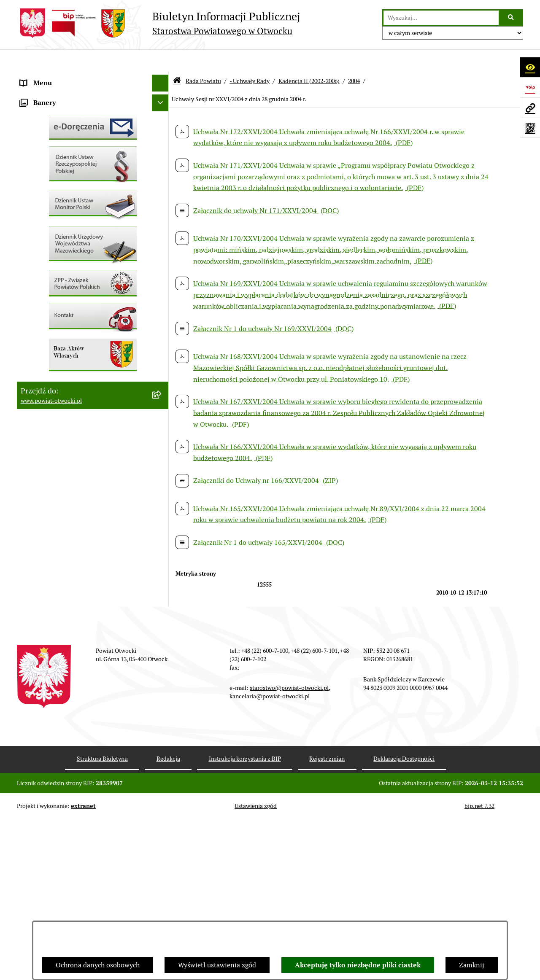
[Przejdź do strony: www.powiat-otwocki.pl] (530, 108)
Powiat (31, 145)
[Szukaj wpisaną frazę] (512, 18)
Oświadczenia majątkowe (58, 381)
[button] (162, 112)
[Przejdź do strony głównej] (158, 23)
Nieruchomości (43, 314)
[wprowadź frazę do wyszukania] (441, 18)
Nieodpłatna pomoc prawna (62, 162)
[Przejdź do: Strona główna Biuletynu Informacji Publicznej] (177, 59)
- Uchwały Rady (250, 58)
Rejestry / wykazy (46, 280)
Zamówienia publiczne (55, 330)
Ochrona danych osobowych (98, 965)
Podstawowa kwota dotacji (60, 347)
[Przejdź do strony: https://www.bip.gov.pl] (530, 87)
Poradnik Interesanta (52, 128)
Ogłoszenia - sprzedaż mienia (65, 246)
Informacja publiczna (52, 195)
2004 (354, 58)
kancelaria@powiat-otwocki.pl (270, 857)
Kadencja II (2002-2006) (309, 58)
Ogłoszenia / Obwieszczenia (63, 229)
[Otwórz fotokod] (530, 128)
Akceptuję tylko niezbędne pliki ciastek (358, 965)
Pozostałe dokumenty (53, 212)
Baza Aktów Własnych (53, 442)
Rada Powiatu (41, 77)
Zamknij (472, 965)
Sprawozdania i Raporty (56, 263)
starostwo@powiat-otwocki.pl (289, 849)
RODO (30, 179)
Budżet (31, 398)
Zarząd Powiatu (44, 94)
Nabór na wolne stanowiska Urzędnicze (80, 297)
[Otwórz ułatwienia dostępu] (530, 67)
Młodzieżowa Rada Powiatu (62, 111)
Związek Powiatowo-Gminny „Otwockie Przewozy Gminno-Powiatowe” (81, 420)
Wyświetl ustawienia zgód (217, 965)
